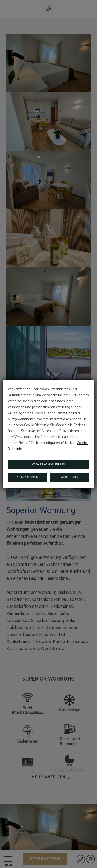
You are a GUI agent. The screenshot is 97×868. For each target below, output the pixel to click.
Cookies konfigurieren (49, 465)
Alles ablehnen (27, 477)
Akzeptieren (70, 477)
